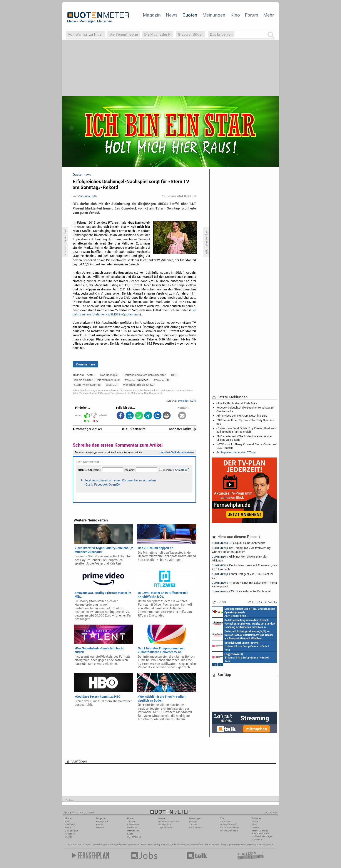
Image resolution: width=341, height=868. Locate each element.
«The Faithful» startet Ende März (237, 403)
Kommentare (85, 364)
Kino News (75, 845)
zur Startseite (134, 429)
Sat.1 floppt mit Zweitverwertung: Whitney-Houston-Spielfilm (241, 550)
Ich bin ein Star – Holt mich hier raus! (97, 380)
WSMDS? (112, 385)
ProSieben (137, 380)
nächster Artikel (182, 429)
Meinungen (214, 15)
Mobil (68, 828)
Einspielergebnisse (230, 828)
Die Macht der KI (158, 34)
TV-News (132, 822)
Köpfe (130, 834)
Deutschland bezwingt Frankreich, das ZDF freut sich (244, 567)
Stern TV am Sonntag (87, 385)
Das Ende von (221, 34)
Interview (101, 828)
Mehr (269, 15)
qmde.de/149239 (187, 401)
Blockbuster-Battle (229, 831)
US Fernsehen (131, 845)
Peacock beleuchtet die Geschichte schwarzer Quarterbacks (245, 409)
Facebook (70, 834)
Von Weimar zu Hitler (85, 34)
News (172, 15)
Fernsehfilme (197, 845)
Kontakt (255, 828)
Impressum (257, 839)
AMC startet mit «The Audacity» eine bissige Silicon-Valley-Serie (244, 438)
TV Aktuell (86, 845)
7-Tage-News (72, 831)
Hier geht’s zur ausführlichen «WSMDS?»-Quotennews (134, 312)
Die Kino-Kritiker (228, 825)
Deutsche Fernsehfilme (248, 845)
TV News (143, 845)
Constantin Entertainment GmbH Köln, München (243, 635)
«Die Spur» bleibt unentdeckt (238, 543)
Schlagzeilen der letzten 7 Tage (236, 452)
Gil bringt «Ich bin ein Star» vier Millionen (240, 558)
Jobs (254, 825)
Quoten (190, 15)
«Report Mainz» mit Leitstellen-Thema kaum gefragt (244, 584)
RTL (162, 380)
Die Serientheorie (124, 34)
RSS (67, 822)
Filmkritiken (117, 845)
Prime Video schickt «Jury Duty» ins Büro (242, 416)
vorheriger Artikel (87, 429)
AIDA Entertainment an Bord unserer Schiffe (244, 612)
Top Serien (266, 845)
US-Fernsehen (134, 837)
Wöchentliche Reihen (169, 822)
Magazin (152, 15)
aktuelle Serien (212, 845)
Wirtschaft (132, 828)
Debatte (193, 822)
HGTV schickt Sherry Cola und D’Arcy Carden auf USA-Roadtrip (247, 446)
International (134, 831)
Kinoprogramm (228, 845)
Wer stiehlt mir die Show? (139, 385)
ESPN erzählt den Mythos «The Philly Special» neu (245, 422)
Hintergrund (102, 822)
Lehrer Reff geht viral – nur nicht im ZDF (242, 576)
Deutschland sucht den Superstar (145, 375)
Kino (235, 15)
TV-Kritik (193, 825)
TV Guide (171, 845)
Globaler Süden (191, 34)
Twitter (68, 837)
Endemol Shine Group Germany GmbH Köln (241, 646)
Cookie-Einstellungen (262, 836)
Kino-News (226, 822)
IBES (174, 375)
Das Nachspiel (109, 375)
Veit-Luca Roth (87, 196)
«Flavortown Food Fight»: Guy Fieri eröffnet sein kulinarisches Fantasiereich (246, 430)
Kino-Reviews (196, 828)
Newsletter (70, 825)
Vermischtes (133, 825)
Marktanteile (165, 825)
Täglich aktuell (166, 828)
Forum (252, 15)
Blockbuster (183, 845)
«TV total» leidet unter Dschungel (241, 591)
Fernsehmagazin (101, 845)
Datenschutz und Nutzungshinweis (260, 832)
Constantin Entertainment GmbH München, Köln (244, 623)
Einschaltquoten (157, 845)
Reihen (100, 825)
